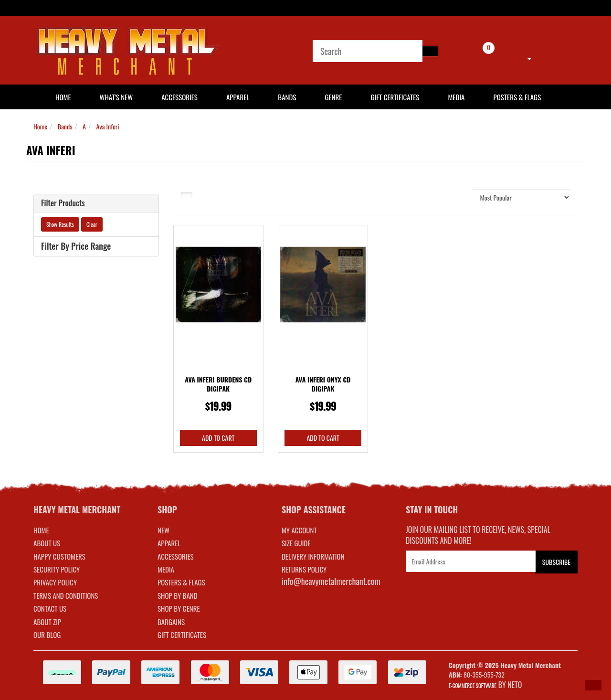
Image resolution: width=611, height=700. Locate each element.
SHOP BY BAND (178, 595)
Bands (287, 97)
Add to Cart (218, 438)
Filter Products (63, 203)
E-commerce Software (473, 686)
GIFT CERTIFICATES (182, 635)
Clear (92, 224)
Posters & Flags (517, 97)
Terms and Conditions (66, 595)
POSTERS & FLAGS (181, 582)
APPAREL (169, 543)
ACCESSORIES (176, 556)
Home (40, 126)
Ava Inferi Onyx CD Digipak (323, 384)
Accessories (179, 97)
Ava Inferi (108, 126)
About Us (47, 543)
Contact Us (50, 608)
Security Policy (57, 569)
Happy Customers (59, 556)
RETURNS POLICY (304, 569)
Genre (333, 97)
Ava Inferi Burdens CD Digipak (218, 384)
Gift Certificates (395, 97)
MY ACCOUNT (299, 530)
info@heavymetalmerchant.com (331, 581)
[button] (593, 685)
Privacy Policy (55, 582)
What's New (116, 97)
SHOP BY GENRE (179, 608)
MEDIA (166, 569)
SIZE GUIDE (296, 543)
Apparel (238, 97)
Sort (455, 197)
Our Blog (47, 635)
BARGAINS (171, 622)
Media (456, 97)
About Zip (47, 622)
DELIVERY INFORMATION (313, 556)
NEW (163, 530)
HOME (63, 97)
